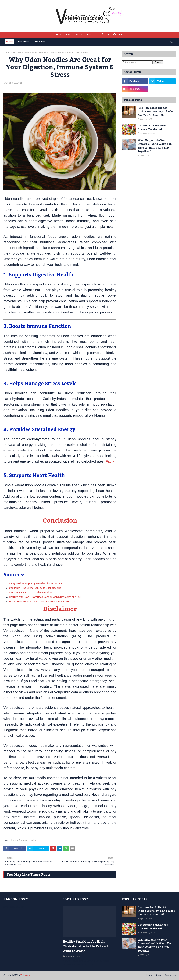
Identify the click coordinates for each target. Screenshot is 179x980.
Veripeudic (25, 975)
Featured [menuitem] (24, 42)
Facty (110, 461)
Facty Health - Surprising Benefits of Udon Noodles (36, 583)
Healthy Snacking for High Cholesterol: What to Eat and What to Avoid (85, 946)
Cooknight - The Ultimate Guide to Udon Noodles (35, 588)
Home (59, 35)
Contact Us (170, 975)
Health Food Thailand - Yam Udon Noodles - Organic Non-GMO (43, 602)
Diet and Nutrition (19, 840)
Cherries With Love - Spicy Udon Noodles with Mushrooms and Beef (45, 597)
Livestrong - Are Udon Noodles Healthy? (31, 592)
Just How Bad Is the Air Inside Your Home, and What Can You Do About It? (156, 112)
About (68, 35)
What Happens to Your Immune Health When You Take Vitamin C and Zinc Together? (155, 146)
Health (14, 52)
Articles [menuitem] (40, 42)
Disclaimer (91, 35)
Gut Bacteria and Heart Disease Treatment (153, 128)
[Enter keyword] (137, 62)
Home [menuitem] (9, 42)
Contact (79, 35)
